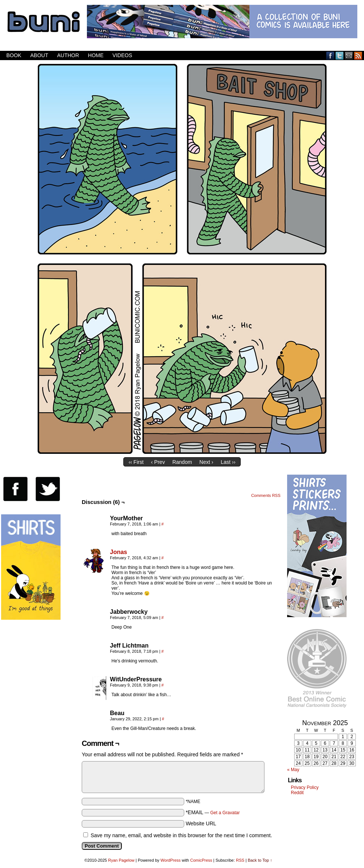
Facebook (330, 55)
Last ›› (228, 462)
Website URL (201, 823)
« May (293, 770)
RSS (358, 55)
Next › (206, 462)
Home (96, 55)
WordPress (170, 860)
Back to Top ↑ (260, 860)
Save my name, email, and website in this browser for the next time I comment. (181, 835)
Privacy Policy (305, 787)
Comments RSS (266, 495)
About (39, 55)
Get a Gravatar (225, 813)
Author (68, 55)
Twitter (340, 55)
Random (182, 462)
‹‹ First (136, 462)
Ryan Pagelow (121, 860)
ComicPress (201, 860)
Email (349, 55)
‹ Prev (158, 462)
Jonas (118, 552)
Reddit (297, 793)
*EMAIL (213, 812)
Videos (122, 55)
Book (14, 55)
